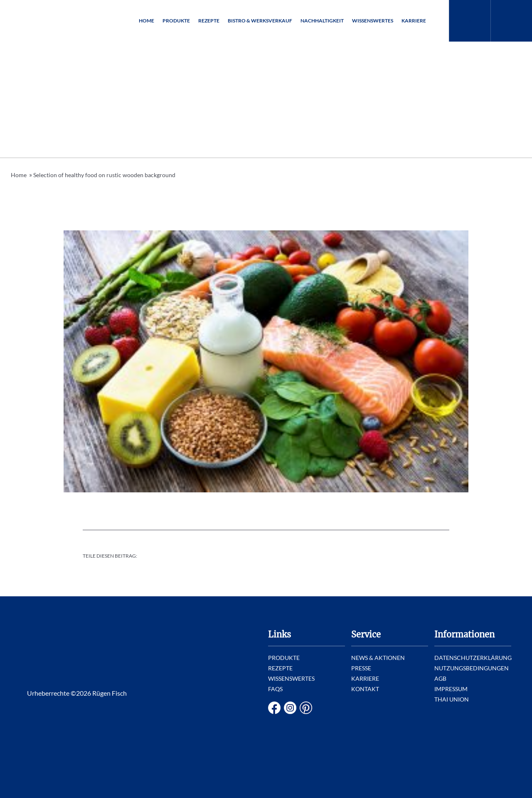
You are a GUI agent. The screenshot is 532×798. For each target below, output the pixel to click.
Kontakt (365, 689)
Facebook (274, 708)
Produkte (176, 21)
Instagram (290, 708)
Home (147, 21)
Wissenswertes (373, 21)
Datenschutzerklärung (473, 658)
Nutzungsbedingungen (472, 668)
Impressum (451, 689)
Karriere (414, 21)
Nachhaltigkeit (322, 21)
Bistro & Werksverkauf (260, 21)
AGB (440, 678)
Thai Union (452, 699)
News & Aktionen (378, 658)
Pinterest (306, 708)
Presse (361, 668)
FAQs (275, 689)
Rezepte (209, 21)
